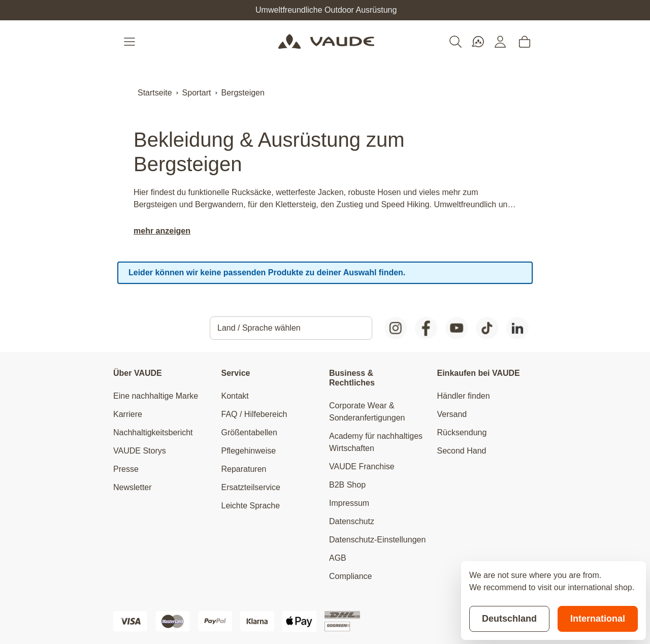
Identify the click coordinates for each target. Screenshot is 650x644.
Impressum (349, 503)
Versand (452, 414)
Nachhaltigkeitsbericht (153, 432)
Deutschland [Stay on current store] (509, 619)
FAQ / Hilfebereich (254, 414)
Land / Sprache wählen (259, 328)
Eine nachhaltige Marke (156, 396)
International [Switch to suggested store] (598, 619)
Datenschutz (352, 521)
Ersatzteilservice (251, 487)
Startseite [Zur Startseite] (155, 93)
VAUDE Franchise (362, 466)
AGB (338, 558)
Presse (126, 469)
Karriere (128, 414)
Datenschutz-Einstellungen (377, 540)
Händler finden (464, 396)
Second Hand (462, 451)
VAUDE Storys (140, 451)
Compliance (350, 576)
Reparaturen (244, 469)
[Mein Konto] (500, 42)
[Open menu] (131, 42)
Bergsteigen (243, 93)
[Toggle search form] (456, 42)
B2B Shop (347, 485)
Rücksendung (462, 432)
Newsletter (133, 487)
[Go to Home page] (326, 42)
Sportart (197, 93)
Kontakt (235, 396)
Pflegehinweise (249, 451)
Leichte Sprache (251, 506)
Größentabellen (249, 432)
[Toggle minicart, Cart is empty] (525, 42)
